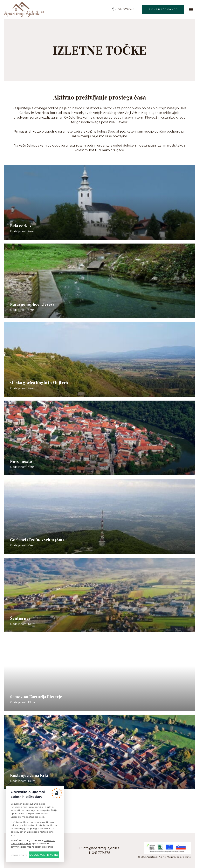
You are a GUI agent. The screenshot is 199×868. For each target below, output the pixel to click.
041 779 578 (123, 9)
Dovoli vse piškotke (44, 855)
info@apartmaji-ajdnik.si (101, 848)
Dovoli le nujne (19, 855)
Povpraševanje (163, 9)
